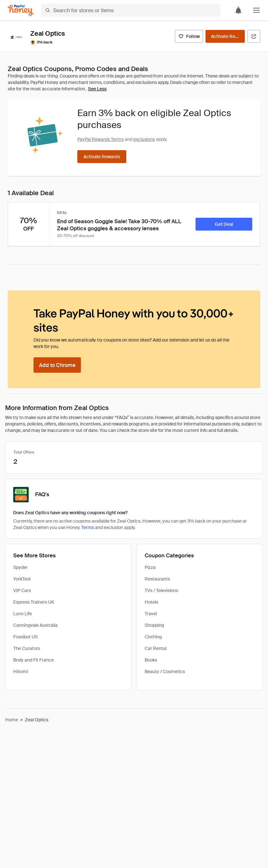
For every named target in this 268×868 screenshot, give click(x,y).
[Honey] (21, 10)
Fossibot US (25, 637)
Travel (151, 614)
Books (151, 660)
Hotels (151, 602)
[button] (256, 10)
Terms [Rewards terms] (88, 527)
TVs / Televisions (161, 590)
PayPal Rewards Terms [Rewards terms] (100, 139)
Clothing (153, 637)
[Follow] (189, 36)
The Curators (27, 648)
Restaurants (157, 579)
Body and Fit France (33, 660)
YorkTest (22, 579)
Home (12, 720)
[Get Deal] (224, 224)
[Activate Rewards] (225, 36)
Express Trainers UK (34, 602)
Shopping (154, 625)
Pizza (150, 567)
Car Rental (156, 648)
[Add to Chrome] (57, 365)
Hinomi (21, 672)
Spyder (20, 567)
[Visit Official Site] (254, 36)
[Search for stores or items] (131, 10)
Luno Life (23, 614)
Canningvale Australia (35, 625)
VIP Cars (22, 590)
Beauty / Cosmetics (165, 672)
